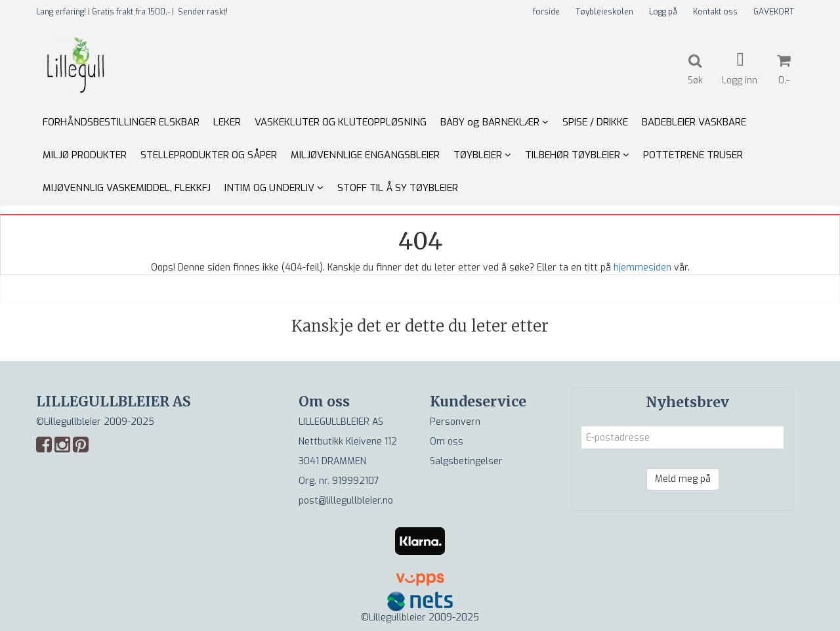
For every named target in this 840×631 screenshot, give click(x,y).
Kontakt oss (715, 12)
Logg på (663, 12)
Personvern (455, 422)
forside (546, 12)
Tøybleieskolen (604, 12)
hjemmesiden (642, 268)
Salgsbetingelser (466, 461)
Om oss (447, 442)
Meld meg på (683, 479)
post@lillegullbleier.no (346, 501)
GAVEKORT (774, 12)
